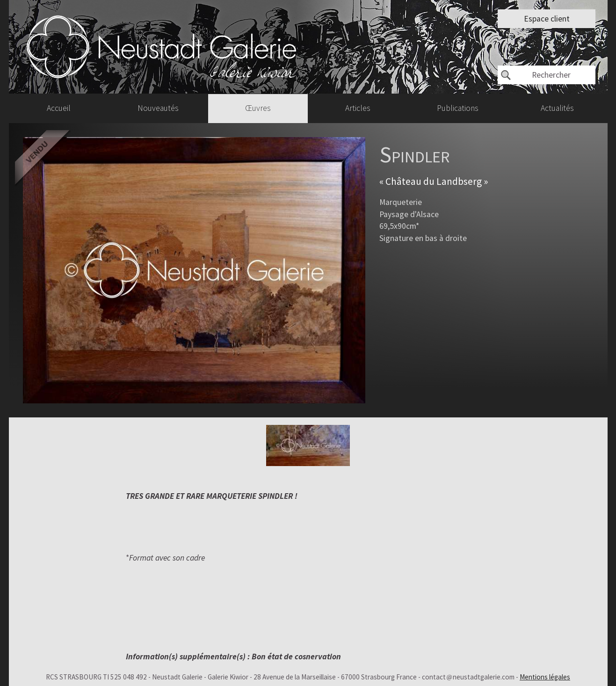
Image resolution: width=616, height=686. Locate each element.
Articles (358, 108)
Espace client (547, 19)
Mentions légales (545, 677)
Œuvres (258, 108)
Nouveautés (158, 108)
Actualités (557, 108)
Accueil (59, 108)
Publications (458, 108)
